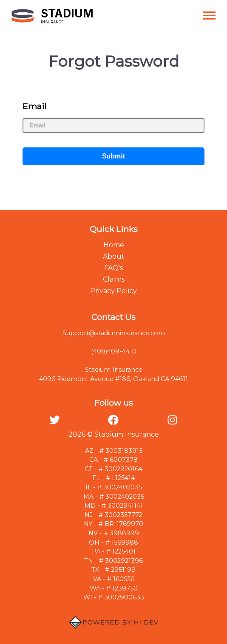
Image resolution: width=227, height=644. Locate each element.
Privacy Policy (113, 291)
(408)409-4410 (114, 351)
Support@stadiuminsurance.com (114, 333)
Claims (114, 279)
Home (114, 245)
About (114, 256)
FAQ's (113, 268)
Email (34, 106)
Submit (113, 156)
